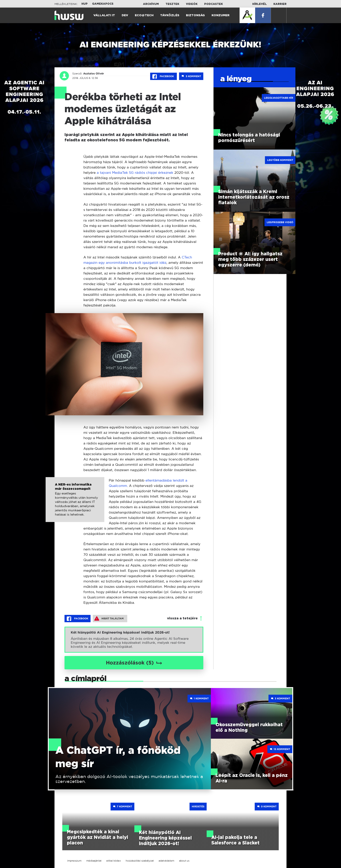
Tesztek (172, 4)
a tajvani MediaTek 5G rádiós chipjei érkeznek (135, 173)
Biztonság (195, 15)
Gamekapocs (103, 4)
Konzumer (221, 15)
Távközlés (170, 15)
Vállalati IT (104, 15)
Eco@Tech (144, 15)
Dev (125, 15)
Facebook (163, 76)
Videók (192, 4)
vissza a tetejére (182, 618)
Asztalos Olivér (94, 74)
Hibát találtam (109, 618)
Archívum (151, 4)
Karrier (280, 4)
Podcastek (214, 4)
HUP (85, 4)
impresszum (74, 861)
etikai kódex (114, 861)
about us (184, 861)
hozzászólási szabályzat (140, 861)
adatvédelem (166, 861)
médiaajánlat (94, 861)
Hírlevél (259, 4)
